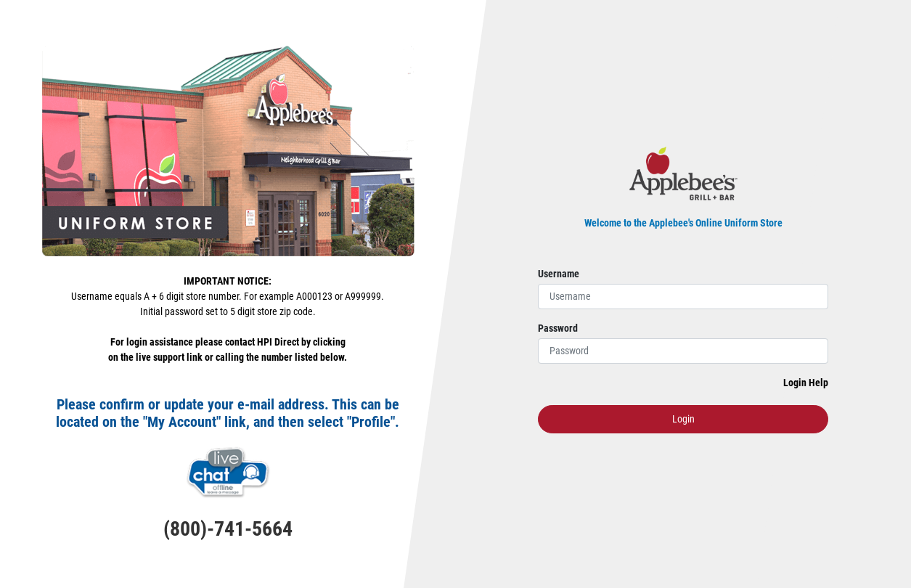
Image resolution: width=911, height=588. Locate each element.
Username (559, 274)
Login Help (806, 383)
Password (558, 328)
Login (683, 419)
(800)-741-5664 (228, 529)
